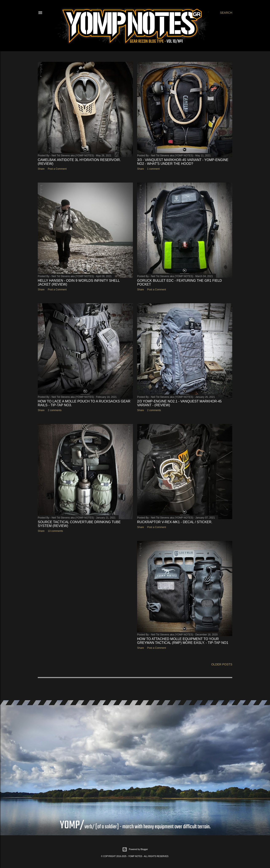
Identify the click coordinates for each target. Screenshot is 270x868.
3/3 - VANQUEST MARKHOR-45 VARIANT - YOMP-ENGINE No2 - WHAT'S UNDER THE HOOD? (183, 162)
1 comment (153, 169)
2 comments (55, 410)
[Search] (226, 13)
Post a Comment (57, 169)
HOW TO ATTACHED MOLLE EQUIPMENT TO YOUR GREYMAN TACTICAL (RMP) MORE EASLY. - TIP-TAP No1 (183, 641)
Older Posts (222, 664)
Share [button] (41, 169)
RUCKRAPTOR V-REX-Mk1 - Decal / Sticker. (175, 522)
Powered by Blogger (135, 849)
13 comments (55, 531)
